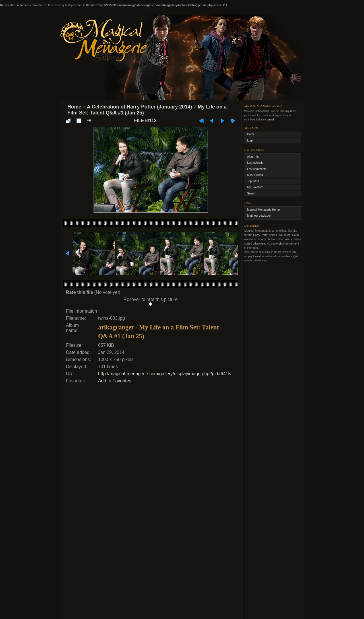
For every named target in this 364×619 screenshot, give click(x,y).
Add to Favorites (115, 381)
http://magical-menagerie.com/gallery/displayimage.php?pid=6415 (165, 374)
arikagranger (116, 327)
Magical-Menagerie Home (263, 210)
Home (74, 107)
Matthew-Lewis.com (260, 216)
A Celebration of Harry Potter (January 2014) (139, 107)
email (271, 120)
